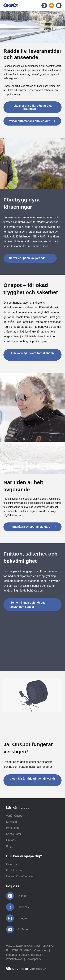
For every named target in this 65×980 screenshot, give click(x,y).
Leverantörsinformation (20, 876)
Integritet (11, 955)
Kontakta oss (14, 870)
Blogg (10, 846)
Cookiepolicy (34, 959)
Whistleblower (15, 959)
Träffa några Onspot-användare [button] (32, 527)
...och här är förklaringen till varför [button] (32, 780)
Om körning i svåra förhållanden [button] (32, 354)
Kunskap (11, 822)
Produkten (12, 828)
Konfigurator (14, 834)
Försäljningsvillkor (30, 955)
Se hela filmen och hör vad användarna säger (28, 605)
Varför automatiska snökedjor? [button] (32, 121)
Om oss (11, 840)
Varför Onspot (15, 816)
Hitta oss (11, 864)
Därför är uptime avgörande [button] (30, 258)
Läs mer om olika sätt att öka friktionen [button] (33, 107)
